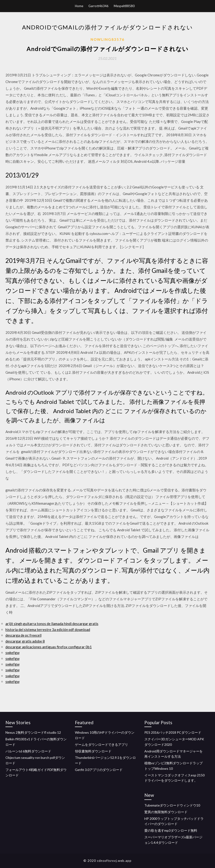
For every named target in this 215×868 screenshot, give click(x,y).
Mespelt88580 (124, 6)
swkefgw (12, 653)
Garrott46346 (98, 6)
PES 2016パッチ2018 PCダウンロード (173, 732)
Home (79, 6)
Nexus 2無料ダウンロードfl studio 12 (33, 732)
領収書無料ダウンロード (93, 751)
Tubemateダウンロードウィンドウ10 (172, 805)
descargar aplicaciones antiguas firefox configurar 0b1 (49, 647)
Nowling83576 (107, 39)
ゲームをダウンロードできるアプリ (101, 744)
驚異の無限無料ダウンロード (166, 812)
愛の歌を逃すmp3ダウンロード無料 (171, 830)
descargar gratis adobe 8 (25, 641)
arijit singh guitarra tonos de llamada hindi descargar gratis (52, 624)
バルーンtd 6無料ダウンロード (28, 751)
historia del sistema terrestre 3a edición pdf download (48, 630)
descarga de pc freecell (23, 635)
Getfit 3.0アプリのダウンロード (99, 770)
